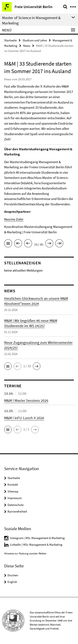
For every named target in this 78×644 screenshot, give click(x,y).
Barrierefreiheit (17, 511)
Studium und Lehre (35, 40)
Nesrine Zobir (14, 219)
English (12, 582)
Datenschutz (15, 505)
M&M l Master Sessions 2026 (26, 400)
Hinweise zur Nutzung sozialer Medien (25, 553)
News (27, 46)
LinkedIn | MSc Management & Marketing (36, 545)
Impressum (15, 498)
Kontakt (13, 485)
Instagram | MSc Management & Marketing (37, 538)
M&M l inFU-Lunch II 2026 (24, 418)
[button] (8, 366)
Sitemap (13, 491)
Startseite (10, 40)
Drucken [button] (13, 575)
